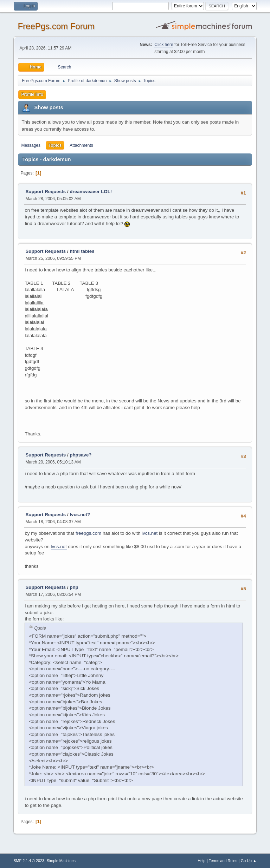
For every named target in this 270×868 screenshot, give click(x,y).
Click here (164, 45)
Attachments (81, 145)
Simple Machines (61, 861)
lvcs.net (150, 533)
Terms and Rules (223, 861)
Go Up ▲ (249, 861)
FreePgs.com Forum (56, 26)
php (74, 587)
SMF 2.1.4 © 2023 (29, 861)
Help (201, 861)
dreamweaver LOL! (91, 192)
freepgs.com (88, 533)
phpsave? (81, 455)
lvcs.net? (80, 515)
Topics (55, 145)
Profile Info (32, 94)
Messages (31, 145)
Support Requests (46, 192)
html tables (82, 251)
